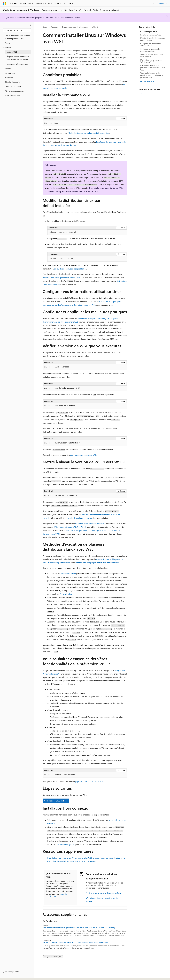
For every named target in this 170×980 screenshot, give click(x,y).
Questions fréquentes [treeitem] (13, 86)
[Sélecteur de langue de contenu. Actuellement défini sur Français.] (9, 976)
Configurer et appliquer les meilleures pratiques (150, 50)
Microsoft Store (103, 559)
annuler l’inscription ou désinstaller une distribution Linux (73, 191)
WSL (94, 27)
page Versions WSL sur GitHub (88, 781)
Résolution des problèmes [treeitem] (15, 91)
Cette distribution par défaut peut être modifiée (89, 133)
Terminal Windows (68, 573)
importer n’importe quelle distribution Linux (61, 278)
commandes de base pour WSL (84, 455)
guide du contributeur (56, 895)
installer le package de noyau (79, 518)
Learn (45, 27)
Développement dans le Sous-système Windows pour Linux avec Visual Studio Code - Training (79, 928)
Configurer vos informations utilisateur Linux (151, 45)
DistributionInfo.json (64, 844)
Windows (55, 27)
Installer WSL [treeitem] (12, 52)
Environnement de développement (75, 27)
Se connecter (162, 3)
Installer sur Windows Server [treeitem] (18, 64)
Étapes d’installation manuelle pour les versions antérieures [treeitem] (18, 58)
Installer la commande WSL (151, 35)
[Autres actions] (125, 27)
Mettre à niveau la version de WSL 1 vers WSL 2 (151, 61)
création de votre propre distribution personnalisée (97, 563)
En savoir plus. (66, 594)
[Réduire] (30, 25)
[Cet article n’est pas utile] (144, 93)
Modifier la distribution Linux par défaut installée (153, 39)
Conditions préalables (149, 32)
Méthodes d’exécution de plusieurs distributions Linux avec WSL (153, 67)
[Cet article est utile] (141, 93)
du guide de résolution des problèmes (70, 269)
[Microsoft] (5, 3)
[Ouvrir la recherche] (154, 3)
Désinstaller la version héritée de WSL (106, 188)
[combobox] (17, 30)
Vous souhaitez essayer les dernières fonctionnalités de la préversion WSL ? (152, 75)
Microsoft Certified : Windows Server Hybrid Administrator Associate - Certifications (75, 942)
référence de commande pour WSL (90, 523)
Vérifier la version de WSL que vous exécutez (152, 56)
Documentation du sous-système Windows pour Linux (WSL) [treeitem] (17, 37)
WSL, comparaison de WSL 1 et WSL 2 (70, 527)
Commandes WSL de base (56, 801)
